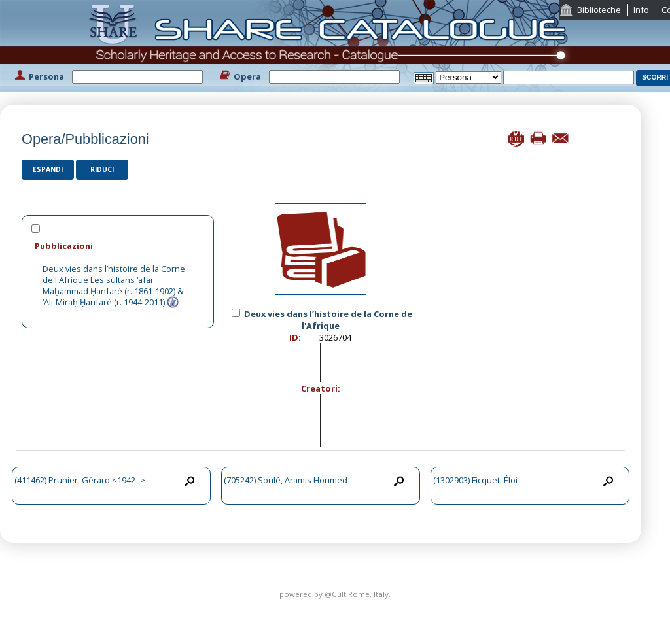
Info (641, 10)
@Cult (336, 594)
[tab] (118, 246)
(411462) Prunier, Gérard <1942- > (80, 480)
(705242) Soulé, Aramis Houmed (286, 480)
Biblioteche (599, 10)
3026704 (335, 337)
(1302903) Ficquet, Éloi (475, 480)
